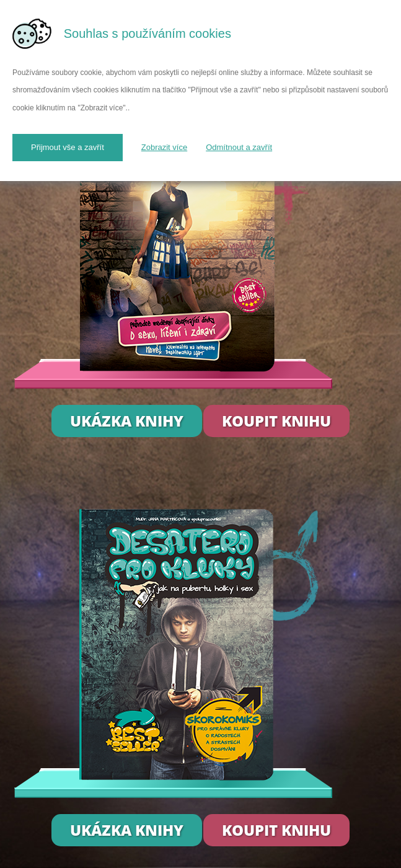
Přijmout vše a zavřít (68, 147)
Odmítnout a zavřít (239, 147)
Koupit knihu (276, 421)
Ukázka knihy (127, 421)
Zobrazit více (164, 147)
